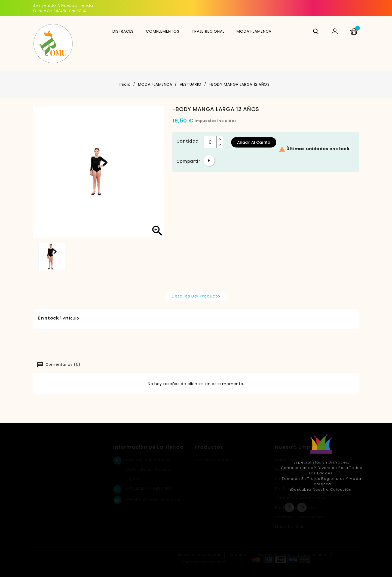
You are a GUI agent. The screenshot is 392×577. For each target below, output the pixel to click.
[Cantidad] (210, 142)
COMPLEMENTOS (163, 31)
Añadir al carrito (254, 142)
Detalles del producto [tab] (196, 296)
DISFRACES (123, 31)
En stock (49, 318)
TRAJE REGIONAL (208, 31)
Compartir (209, 161)
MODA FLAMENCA (254, 31)
